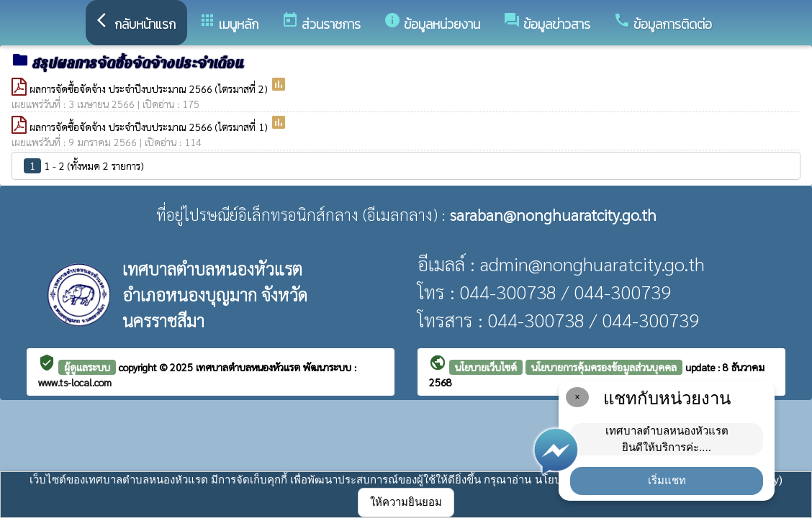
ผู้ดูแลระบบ (87, 367)
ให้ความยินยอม (406, 502)
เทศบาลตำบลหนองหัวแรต (249, 367)
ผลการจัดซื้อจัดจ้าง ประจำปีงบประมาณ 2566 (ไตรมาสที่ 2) (150, 88)
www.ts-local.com (75, 382)
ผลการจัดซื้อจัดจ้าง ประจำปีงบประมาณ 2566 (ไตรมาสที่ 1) (150, 127)
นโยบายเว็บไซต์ (486, 367)
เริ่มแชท (667, 480)
